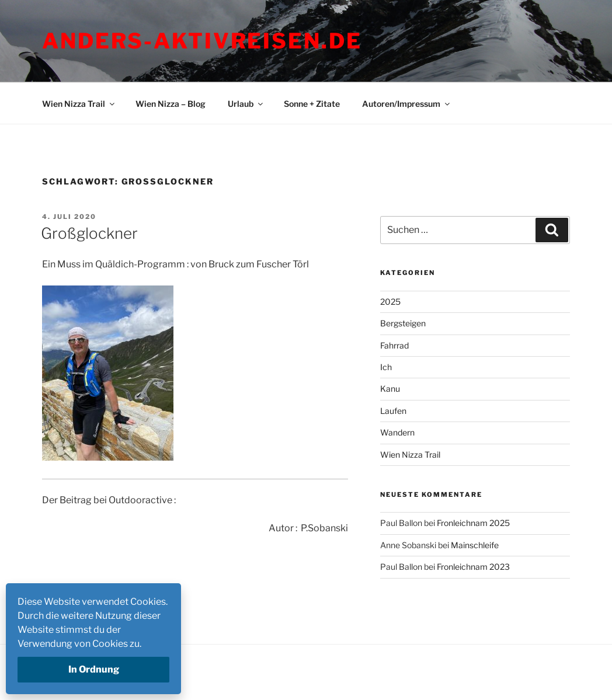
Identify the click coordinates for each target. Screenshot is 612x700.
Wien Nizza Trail (79, 104)
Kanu (390, 389)
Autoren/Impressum (407, 104)
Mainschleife (475, 545)
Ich (386, 367)
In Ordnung (94, 669)
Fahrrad (394, 345)
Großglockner (89, 233)
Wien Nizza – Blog (171, 104)
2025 (390, 302)
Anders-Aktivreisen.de (202, 41)
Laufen (393, 411)
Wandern (397, 432)
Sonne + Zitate (312, 104)
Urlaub (246, 104)
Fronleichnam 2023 (473, 567)
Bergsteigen (403, 323)
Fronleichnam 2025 (473, 523)
